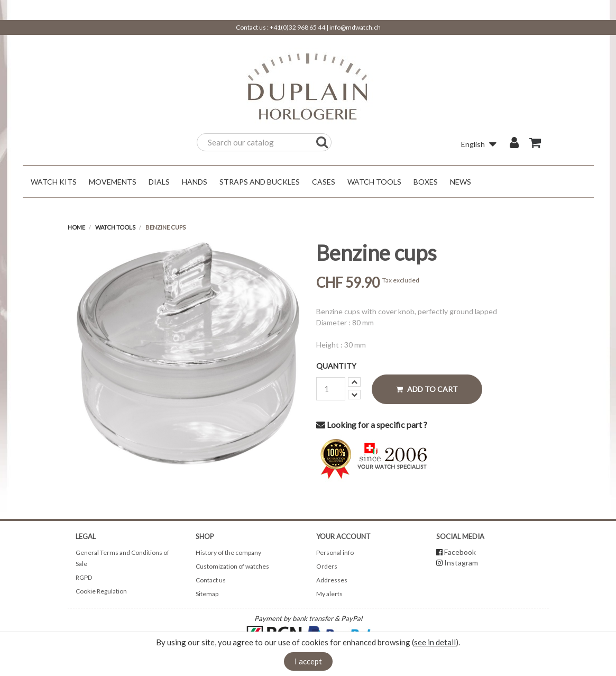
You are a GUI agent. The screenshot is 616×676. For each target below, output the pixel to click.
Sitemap (207, 594)
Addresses (332, 580)
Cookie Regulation (101, 591)
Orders (327, 566)
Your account (343, 536)
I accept (308, 661)
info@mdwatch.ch (355, 27)
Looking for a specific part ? (372, 424)
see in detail (435, 642)
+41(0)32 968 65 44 (297, 27)
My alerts (329, 594)
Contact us (211, 580)
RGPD (84, 577)
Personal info (335, 552)
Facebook (460, 552)
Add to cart (427, 389)
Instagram (461, 563)
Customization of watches (232, 566)
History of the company (228, 552)
